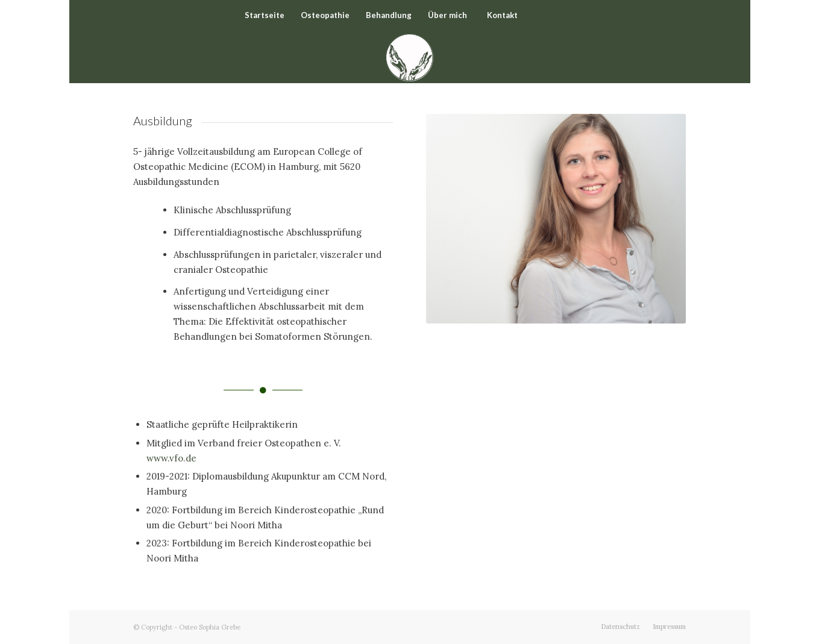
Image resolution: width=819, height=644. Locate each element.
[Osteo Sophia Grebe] (409, 57)
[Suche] (556, 15)
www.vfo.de (171, 458)
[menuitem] (264, 15)
